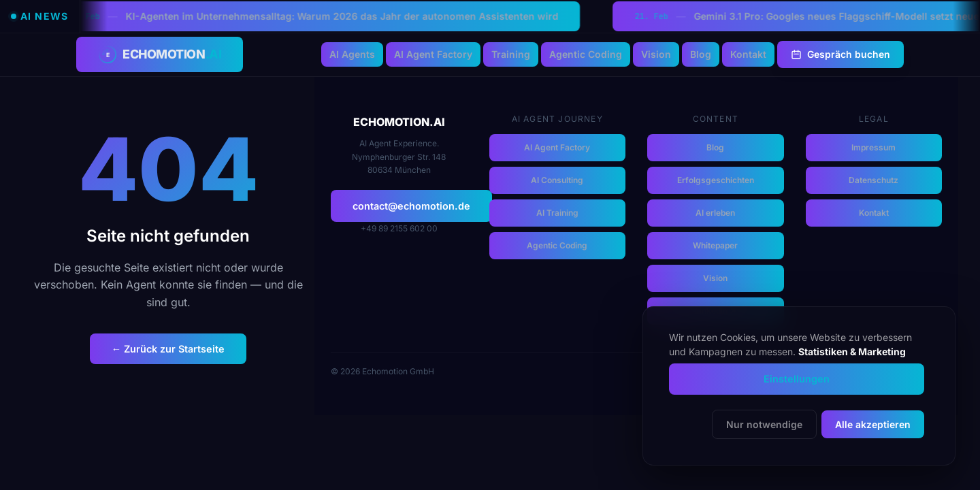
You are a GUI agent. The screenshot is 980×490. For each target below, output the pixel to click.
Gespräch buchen (840, 54)
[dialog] (799, 386)
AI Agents (352, 54)
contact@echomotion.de (411, 206)
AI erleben (715, 213)
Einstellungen (797, 379)
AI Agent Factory (433, 54)
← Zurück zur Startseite (168, 349)
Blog (701, 54)
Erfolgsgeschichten (716, 180)
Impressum (873, 147)
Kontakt (748, 54)
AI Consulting (557, 180)
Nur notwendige (764, 424)
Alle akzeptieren (873, 424)
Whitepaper (715, 245)
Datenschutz (873, 180)
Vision (656, 54)
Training (511, 54)
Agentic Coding (586, 54)
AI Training (557, 213)
